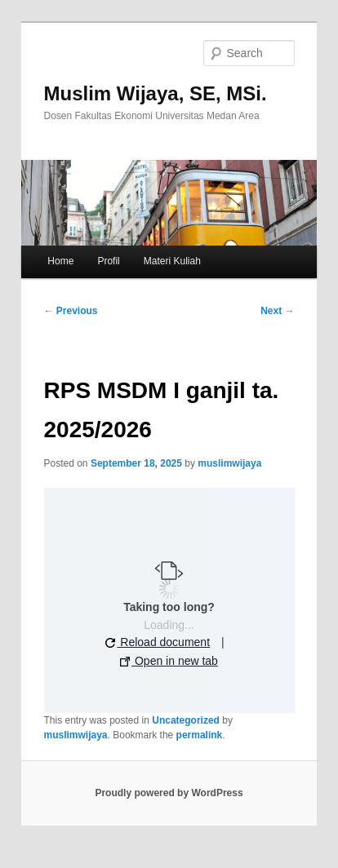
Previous (71, 311)
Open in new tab (169, 661)
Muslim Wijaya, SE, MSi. (156, 93)
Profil (108, 261)
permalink (200, 735)
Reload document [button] (158, 642)
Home (60, 261)
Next (277, 311)
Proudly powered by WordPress (169, 793)
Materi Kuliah (172, 261)
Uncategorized (186, 720)
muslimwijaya (229, 463)
